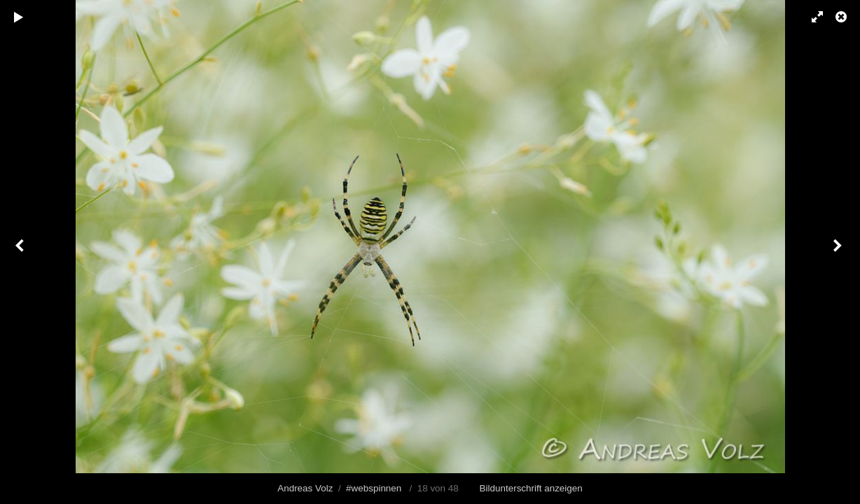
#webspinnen (374, 488)
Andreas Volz (305, 488)
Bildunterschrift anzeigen (531, 488)
